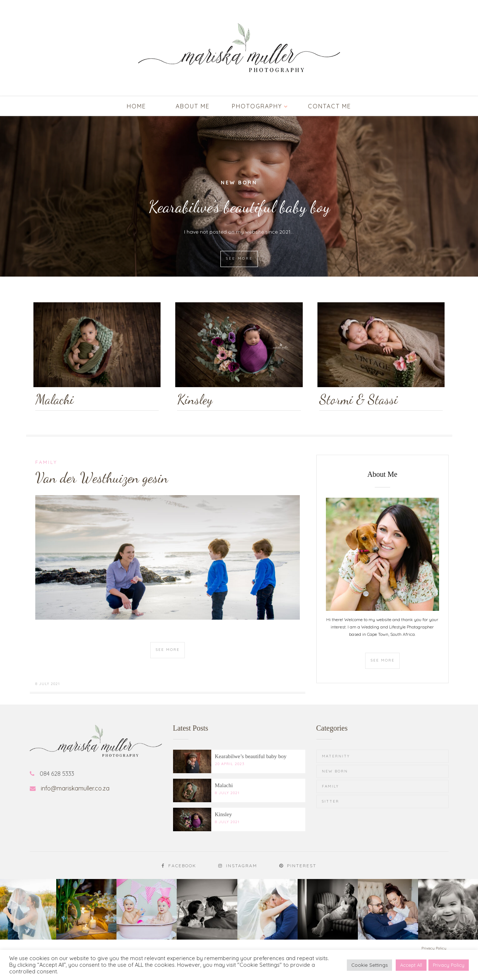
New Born (239, 183)
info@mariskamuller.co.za (75, 788)
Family (46, 462)
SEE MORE (239, 258)
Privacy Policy (449, 965)
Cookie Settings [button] (369, 965)
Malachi (224, 785)
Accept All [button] (411, 965)
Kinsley (224, 814)
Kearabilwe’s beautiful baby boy (239, 207)
